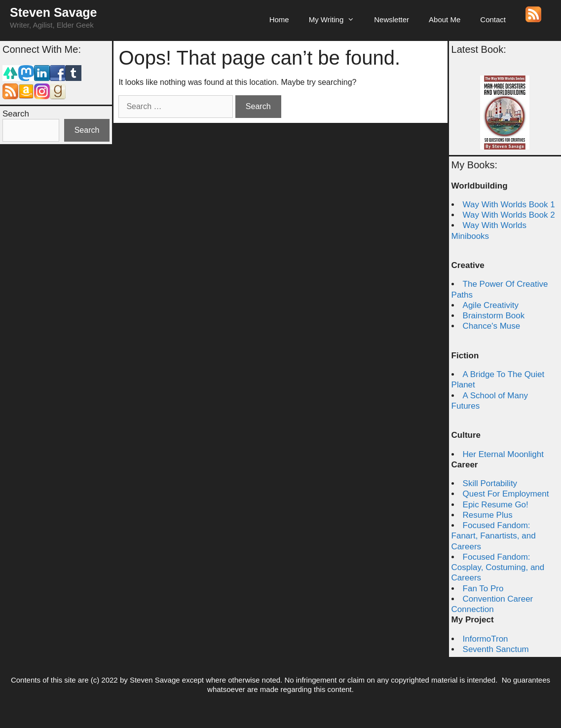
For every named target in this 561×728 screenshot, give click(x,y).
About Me (445, 19)
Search (16, 114)
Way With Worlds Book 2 (509, 215)
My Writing (337, 20)
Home (279, 19)
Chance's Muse (492, 326)
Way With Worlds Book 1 (509, 205)
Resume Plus (488, 515)
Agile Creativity (491, 305)
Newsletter (392, 19)
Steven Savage (54, 12)
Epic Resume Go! (496, 505)
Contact (493, 19)
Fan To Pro (483, 589)
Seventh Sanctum (496, 649)
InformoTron (486, 639)
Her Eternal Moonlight (503, 454)
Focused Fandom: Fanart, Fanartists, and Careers (494, 536)
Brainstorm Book (494, 316)
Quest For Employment (506, 494)
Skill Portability (490, 483)
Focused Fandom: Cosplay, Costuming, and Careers (498, 568)
